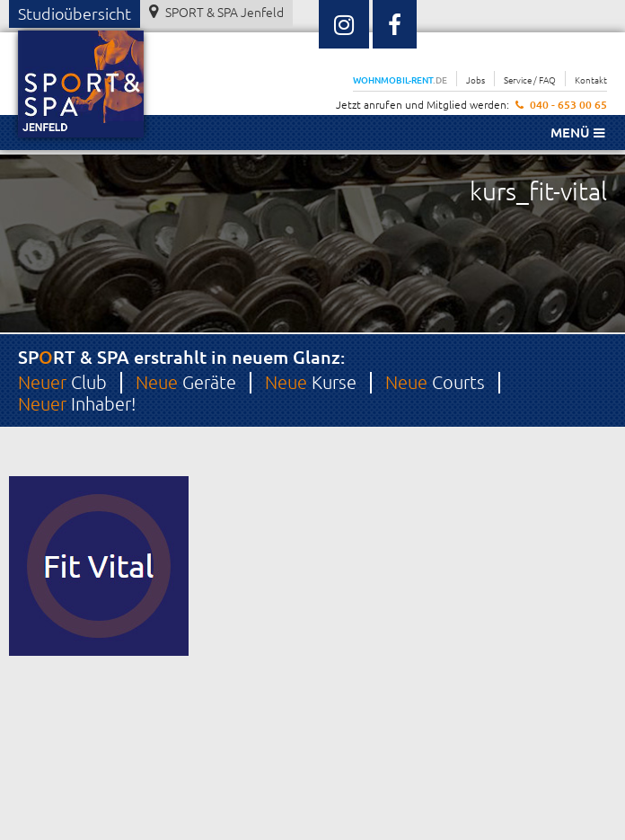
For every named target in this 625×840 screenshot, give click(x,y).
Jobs (475, 80)
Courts (435, 382)
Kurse (311, 382)
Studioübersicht (75, 13)
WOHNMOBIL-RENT (400, 80)
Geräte (186, 382)
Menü (577, 132)
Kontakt (591, 80)
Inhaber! (77, 403)
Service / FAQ (530, 80)
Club (62, 382)
